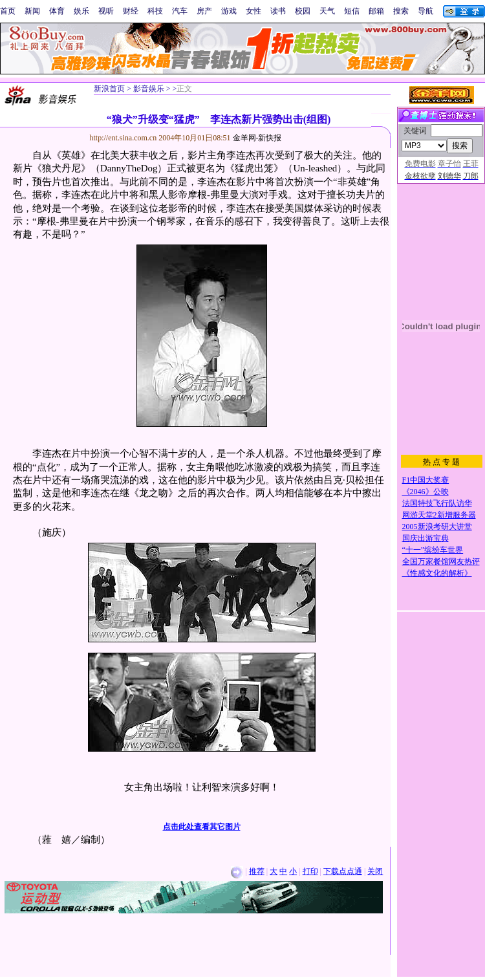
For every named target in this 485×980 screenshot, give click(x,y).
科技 (155, 11)
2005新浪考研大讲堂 (437, 527)
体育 (57, 11)
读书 (278, 11)
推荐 (257, 871)
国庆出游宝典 (426, 538)
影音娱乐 (149, 89)
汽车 (180, 11)
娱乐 (81, 11)
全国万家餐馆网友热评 (441, 561)
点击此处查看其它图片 (202, 827)
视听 (106, 11)
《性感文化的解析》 (437, 573)
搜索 (401, 11)
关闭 (375, 871)
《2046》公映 (426, 492)
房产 (204, 11)
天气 (327, 11)
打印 (310, 871)
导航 (426, 11)
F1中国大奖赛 (426, 480)
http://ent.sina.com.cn (124, 138)
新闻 (32, 11)
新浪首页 (109, 89)
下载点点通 (343, 871)
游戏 (229, 11)
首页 (8, 11)
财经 (131, 11)
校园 (303, 11)
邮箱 (376, 11)
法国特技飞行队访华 (437, 503)
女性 (253, 11)
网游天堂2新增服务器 (439, 515)
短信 (352, 11)
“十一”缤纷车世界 (433, 550)
